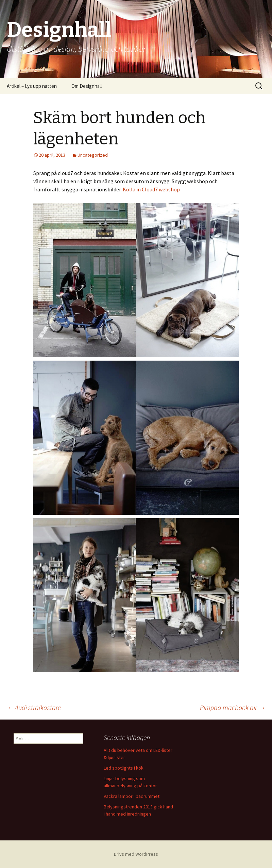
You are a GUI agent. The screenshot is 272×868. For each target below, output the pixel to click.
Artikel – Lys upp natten (32, 86)
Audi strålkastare (34, 707)
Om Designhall (87, 86)
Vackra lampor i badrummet (132, 796)
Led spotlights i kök (124, 768)
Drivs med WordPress (136, 854)
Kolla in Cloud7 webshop (152, 189)
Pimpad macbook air (233, 707)
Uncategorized (93, 155)
